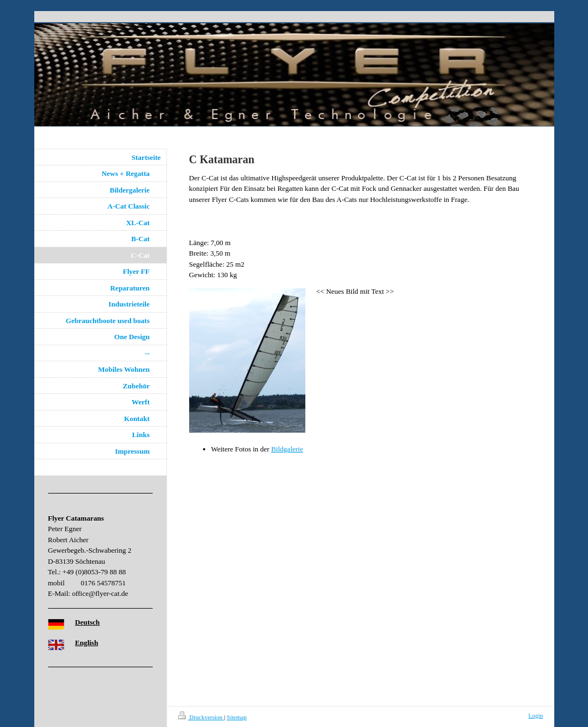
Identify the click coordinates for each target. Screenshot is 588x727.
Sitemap (237, 717)
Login (535, 715)
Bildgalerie (287, 449)
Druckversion (201, 717)
